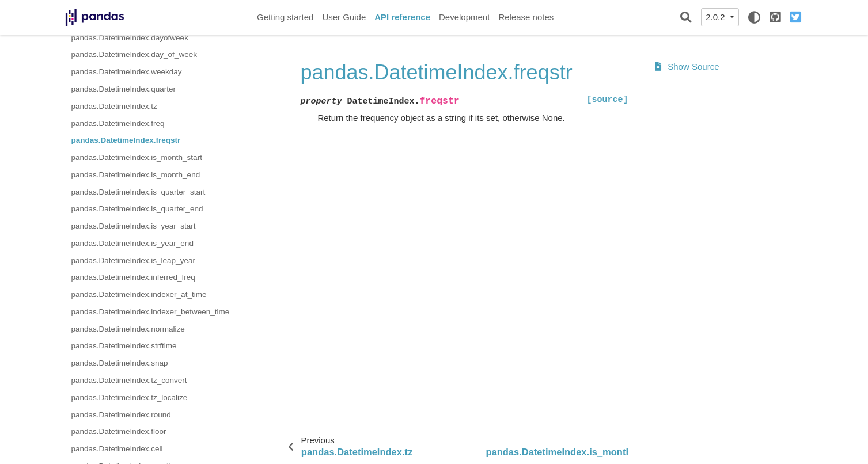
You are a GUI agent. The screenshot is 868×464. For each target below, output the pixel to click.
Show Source (687, 66)
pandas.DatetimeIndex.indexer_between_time (151, 312)
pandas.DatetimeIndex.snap (120, 363)
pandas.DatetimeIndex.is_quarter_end (137, 209)
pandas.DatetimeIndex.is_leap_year (133, 260)
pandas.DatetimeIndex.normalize (128, 329)
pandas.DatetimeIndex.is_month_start (137, 157)
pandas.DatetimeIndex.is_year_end (132, 243)
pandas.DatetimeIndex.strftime (124, 346)
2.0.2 (717, 17)
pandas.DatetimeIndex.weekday (127, 72)
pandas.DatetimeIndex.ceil (117, 449)
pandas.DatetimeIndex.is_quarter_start (139, 192)
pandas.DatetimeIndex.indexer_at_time (139, 294)
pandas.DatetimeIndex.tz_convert (129, 380)
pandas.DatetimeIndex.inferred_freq (133, 277)
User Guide (344, 17)
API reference (402, 17)
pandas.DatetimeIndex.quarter (124, 89)
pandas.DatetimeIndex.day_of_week (134, 54)
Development (464, 17)
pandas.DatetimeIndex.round (121, 415)
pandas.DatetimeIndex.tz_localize (130, 398)
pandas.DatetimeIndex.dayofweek (130, 38)
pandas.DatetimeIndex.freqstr (126, 140)
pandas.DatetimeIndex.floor (119, 431)
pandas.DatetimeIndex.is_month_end (136, 175)
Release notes (526, 17)
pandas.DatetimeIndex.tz (114, 106)
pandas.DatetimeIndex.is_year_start (134, 226)
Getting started (285, 17)
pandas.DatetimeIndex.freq (118, 123)
